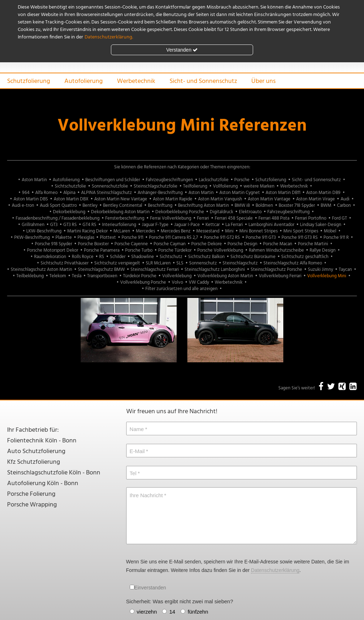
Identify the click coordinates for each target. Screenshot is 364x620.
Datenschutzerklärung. (109, 37)
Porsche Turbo (139, 250)
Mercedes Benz (176, 231)
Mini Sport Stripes (301, 231)
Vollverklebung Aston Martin (225, 276)
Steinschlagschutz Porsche (276, 270)
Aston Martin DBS (31, 199)
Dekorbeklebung (69, 212)
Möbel (330, 231)
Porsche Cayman (170, 244)
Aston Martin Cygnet (240, 193)
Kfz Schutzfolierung (34, 462)
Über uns (263, 81)
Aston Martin (34, 180)
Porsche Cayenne (131, 244)
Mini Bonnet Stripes (258, 231)
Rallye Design (323, 250)
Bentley (90, 206)
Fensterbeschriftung (125, 218)
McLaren (122, 231)
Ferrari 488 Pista (274, 218)
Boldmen (264, 206)
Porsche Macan (278, 244)
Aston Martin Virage (315, 199)
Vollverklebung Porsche (143, 282)
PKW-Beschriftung (32, 238)
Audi (345, 199)
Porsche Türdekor (175, 250)
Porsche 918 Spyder (53, 244)
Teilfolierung (195, 186)
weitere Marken (259, 186)
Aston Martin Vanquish (220, 199)
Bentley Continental (123, 206)
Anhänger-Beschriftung (160, 193)
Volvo (177, 282)
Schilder (118, 257)
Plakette (64, 238)
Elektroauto (250, 212)
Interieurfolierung (119, 225)
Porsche (242, 180)
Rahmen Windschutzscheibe (276, 250)
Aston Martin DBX (71, 199)
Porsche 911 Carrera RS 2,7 (173, 238)
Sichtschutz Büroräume (253, 257)
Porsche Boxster (93, 244)
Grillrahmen (33, 225)
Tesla (77, 276)
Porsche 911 (132, 238)
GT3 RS (70, 225)
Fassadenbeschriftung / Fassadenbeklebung (58, 218)
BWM (326, 206)
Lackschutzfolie (214, 180)
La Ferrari (234, 225)
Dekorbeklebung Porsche (180, 212)
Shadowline (143, 257)
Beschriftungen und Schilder (113, 180)
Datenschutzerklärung (275, 570)
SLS (180, 263)
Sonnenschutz (203, 263)
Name (137, 429)
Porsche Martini (313, 244)
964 (26, 193)
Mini (229, 231)
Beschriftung (160, 206)
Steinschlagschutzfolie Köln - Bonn (54, 473)
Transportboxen (102, 276)
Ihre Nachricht (146, 495)
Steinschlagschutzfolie (156, 186)
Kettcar (213, 225)
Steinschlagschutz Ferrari (155, 270)
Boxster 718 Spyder (297, 206)
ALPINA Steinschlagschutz (106, 193)
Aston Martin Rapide (173, 199)
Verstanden (182, 50)
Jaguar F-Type (155, 225)
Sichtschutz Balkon (206, 257)
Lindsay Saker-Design (321, 225)
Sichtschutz (171, 257)
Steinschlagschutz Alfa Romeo (293, 263)
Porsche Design (242, 244)
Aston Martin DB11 (283, 193)
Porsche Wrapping (32, 505)
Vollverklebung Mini (327, 276)
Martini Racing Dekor (87, 231)
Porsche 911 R (336, 238)
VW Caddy (199, 282)
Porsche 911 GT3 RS (300, 238)
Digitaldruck (221, 212)
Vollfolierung (225, 186)
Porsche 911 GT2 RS (222, 238)
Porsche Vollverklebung (220, 250)
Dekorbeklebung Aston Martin (120, 212)
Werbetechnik (136, 81)
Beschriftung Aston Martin (204, 206)
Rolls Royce (83, 257)
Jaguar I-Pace (187, 225)
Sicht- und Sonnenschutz (203, 81)
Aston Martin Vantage (269, 199)
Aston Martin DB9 (323, 193)
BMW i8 (242, 206)
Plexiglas (86, 238)
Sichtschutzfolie (70, 186)
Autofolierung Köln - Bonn (43, 484)
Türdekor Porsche (140, 276)
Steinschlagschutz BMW (101, 270)
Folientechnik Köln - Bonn (42, 441)
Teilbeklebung (30, 276)
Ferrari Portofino (311, 218)
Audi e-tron (23, 206)
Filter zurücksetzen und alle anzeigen (181, 289)
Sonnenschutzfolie (110, 186)
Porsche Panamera (102, 250)
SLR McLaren (158, 263)
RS (102, 257)
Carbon (344, 206)
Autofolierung (84, 81)
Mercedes (145, 231)
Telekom (58, 276)
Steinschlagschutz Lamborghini (215, 270)
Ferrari (203, 218)
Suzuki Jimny (320, 270)
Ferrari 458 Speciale (234, 218)
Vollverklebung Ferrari (280, 276)
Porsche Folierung (31, 494)
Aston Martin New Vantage (121, 199)
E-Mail (137, 451)
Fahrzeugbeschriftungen (169, 180)
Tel (133, 473)
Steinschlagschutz (240, 263)
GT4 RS (89, 225)
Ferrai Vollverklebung (171, 218)
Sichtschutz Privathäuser (65, 263)
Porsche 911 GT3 (261, 238)
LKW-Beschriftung (44, 231)
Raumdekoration (50, 257)
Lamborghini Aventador (271, 225)
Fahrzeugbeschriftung (288, 212)
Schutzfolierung (29, 81)
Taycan (345, 270)
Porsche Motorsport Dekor (53, 250)
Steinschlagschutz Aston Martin (41, 270)
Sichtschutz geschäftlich (305, 257)
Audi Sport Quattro (58, 206)
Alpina (69, 193)
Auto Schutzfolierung (36, 451)
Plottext (108, 238)
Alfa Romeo (46, 193)
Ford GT (339, 218)
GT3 (54, 225)
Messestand (208, 231)
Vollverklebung (177, 276)
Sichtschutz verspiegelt (117, 263)
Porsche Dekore (207, 244)
